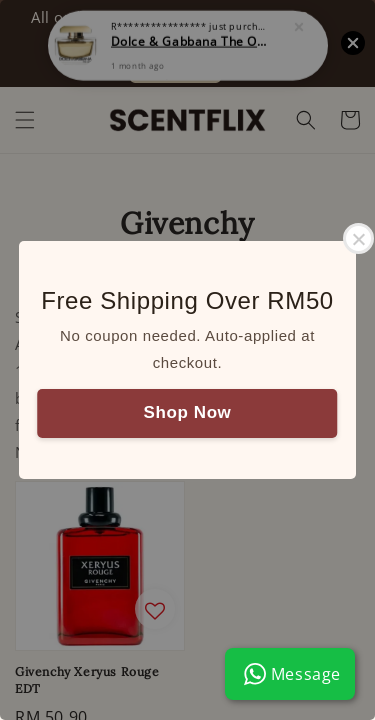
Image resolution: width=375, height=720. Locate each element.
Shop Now (188, 412)
